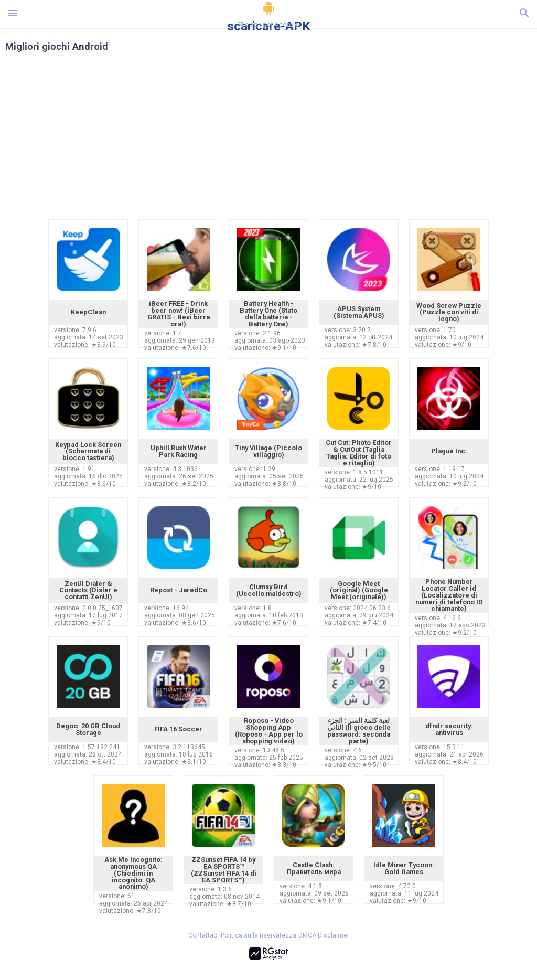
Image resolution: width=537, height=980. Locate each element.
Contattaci (203, 935)
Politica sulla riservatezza (259, 935)
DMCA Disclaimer (324, 935)
